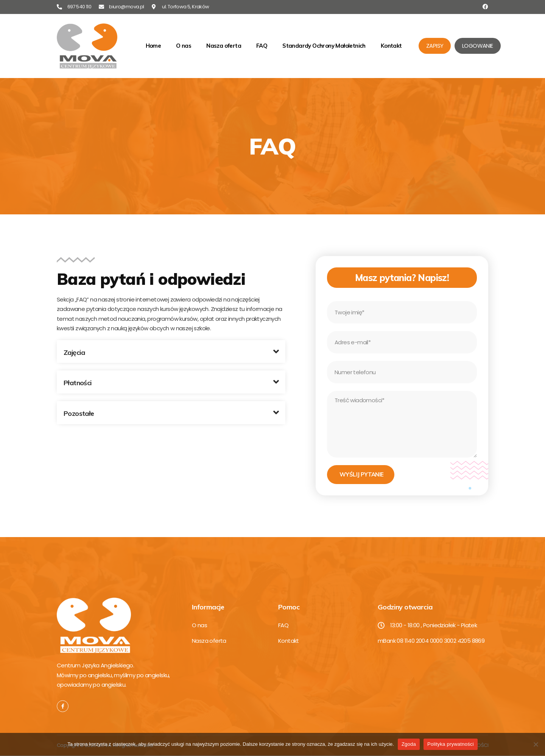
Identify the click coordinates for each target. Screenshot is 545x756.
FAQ (262, 46)
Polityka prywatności (451, 744)
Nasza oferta (224, 46)
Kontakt (391, 46)
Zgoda (409, 744)
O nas (184, 46)
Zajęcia (74, 352)
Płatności (78, 383)
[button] (171, 352)
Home (153, 46)
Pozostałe (79, 413)
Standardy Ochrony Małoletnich (324, 46)
